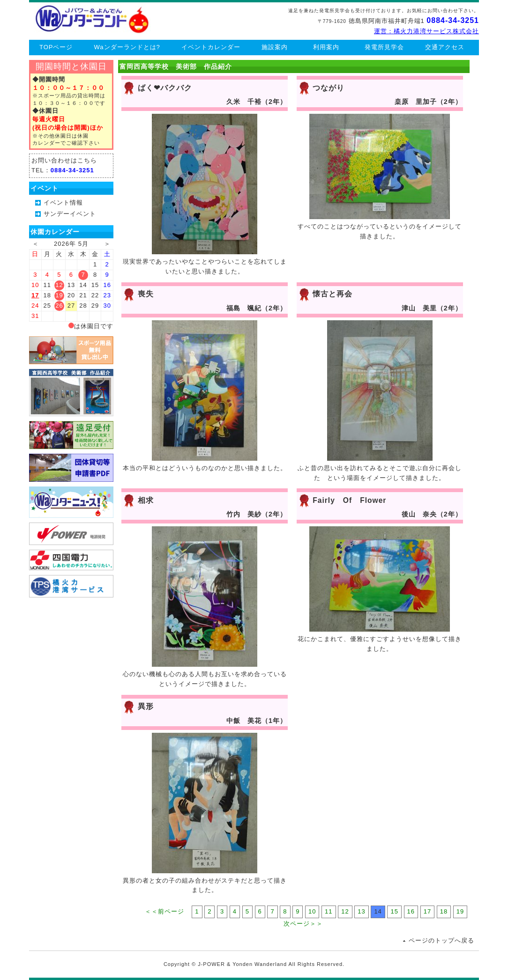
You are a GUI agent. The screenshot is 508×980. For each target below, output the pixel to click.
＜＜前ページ (164, 911)
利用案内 (326, 47)
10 (312, 911)
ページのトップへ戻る (441, 940)
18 (444, 911)
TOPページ (56, 47)
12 (345, 911)
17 (35, 295)
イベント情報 (63, 203)
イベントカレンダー (211, 47)
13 (361, 911)
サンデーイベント (70, 214)
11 (329, 911)
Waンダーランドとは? (127, 47)
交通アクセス (445, 47)
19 (460, 911)
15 (394, 911)
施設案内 (275, 47)
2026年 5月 (71, 244)
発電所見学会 (384, 47)
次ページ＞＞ (303, 924)
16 (411, 911)
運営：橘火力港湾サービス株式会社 (426, 31)
